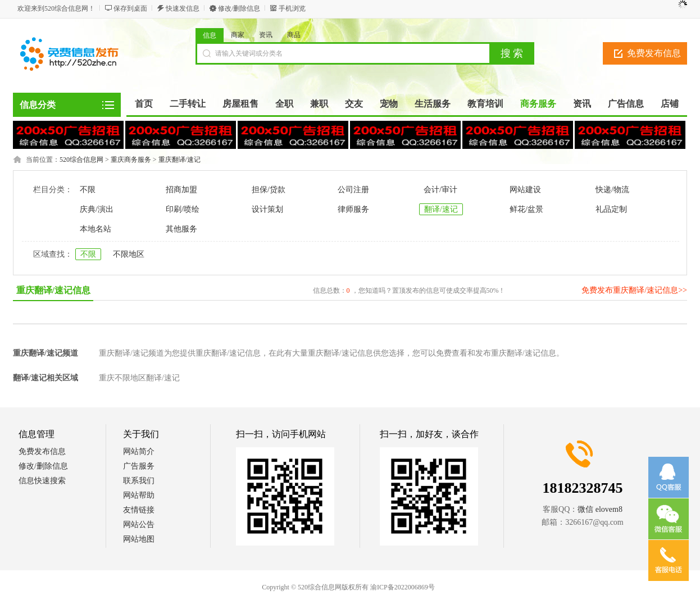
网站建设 (525, 190)
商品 (294, 35)
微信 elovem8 (600, 509)
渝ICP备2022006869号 (403, 587)
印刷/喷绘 (183, 209)
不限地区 (129, 254)
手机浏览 (292, 8)
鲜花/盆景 (526, 209)
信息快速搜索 (42, 481)
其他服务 (181, 229)
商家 (238, 35)
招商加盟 (181, 190)
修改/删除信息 (239, 8)
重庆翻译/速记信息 (53, 290)
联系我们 (139, 481)
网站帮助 (139, 495)
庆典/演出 (97, 209)
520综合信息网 (81, 160)
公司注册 (353, 190)
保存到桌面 (130, 8)
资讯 (266, 35)
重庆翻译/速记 (179, 160)
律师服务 (353, 209)
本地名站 (96, 229)
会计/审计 (440, 190)
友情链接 (139, 510)
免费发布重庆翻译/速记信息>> (634, 290)
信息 (210, 35)
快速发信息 (183, 8)
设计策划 (267, 209)
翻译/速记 (441, 209)
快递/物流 (612, 190)
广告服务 (139, 466)
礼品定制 (611, 209)
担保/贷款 (269, 190)
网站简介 (139, 451)
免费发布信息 (654, 53)
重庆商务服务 (131, 160)
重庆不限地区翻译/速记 (139, 378)
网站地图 (139, 539)
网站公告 (139, 524)
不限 (88, 190)
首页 (144, 104)
